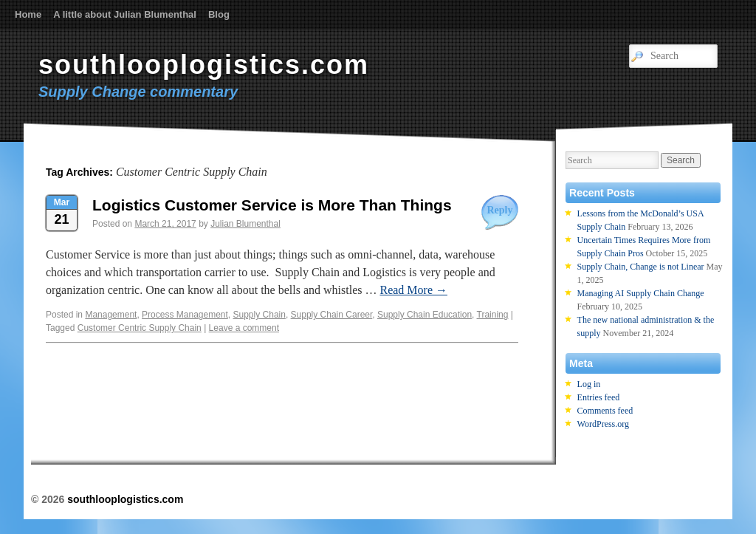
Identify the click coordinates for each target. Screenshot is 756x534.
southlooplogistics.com (204, 65)
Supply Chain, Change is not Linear (641, 267)
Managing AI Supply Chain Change (641, 293)
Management (111, 315)
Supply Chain (260, 315)
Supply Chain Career (332, 315)
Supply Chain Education (425, 315)
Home (28, 14)
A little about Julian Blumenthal (125, 14)
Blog (219, 14)
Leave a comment (244, 328)
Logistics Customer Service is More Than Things (272, 205)
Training (493, 315)
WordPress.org (603, 424)
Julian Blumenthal (245, 224)
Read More (413, 290)
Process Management (185, 315)
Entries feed (599, 397)
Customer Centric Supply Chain (140, 328)
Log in (589, 384)
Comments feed (605, 411)
